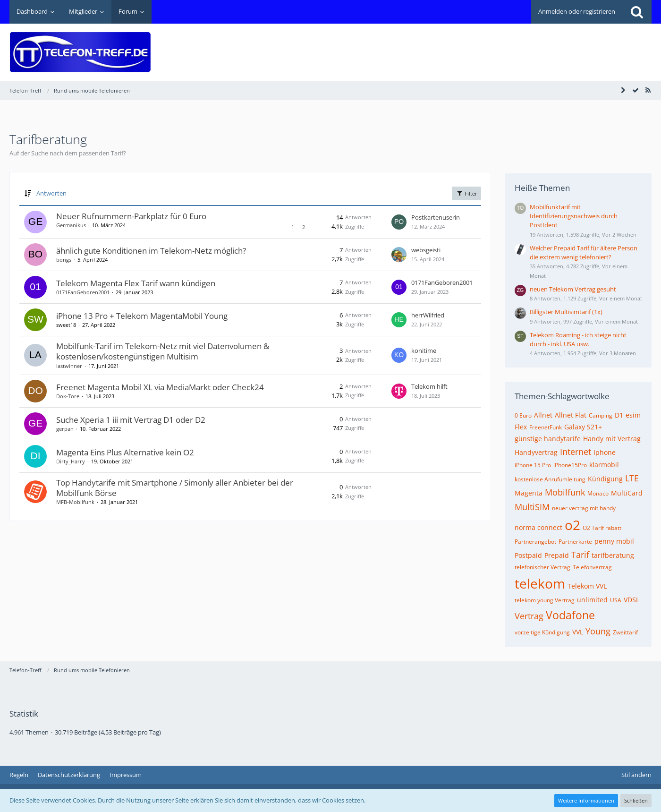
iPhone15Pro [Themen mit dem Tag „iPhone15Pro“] (570, 465)
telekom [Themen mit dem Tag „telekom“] (540, 583)
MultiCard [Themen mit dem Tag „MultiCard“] (627, 493)
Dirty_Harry (71, 461)
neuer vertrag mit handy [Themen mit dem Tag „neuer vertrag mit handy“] (584, 508)
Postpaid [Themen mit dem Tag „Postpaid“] (528, 555)
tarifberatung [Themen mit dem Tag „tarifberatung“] (613, 555)
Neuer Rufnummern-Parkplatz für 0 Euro (131, 216)
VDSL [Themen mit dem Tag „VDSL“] (631, 600)
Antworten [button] (51, 193)
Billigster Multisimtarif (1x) (566, 312)
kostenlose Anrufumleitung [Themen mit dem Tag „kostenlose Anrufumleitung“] (550, 479)
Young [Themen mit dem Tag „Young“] (598, 631)
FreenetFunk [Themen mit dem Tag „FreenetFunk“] (546, 427)
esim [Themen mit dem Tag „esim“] (633, 415)
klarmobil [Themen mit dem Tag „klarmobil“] (604, 465)
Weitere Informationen (586, 800)
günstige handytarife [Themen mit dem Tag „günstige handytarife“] (548, 439)
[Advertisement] (480, 45)
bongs (64, 260)
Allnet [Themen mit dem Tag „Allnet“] (543, 415)
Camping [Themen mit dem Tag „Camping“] (601, 415)
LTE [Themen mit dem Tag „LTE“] (632, 478)
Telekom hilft (429, 386)
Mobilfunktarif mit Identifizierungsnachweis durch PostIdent (574, 216)
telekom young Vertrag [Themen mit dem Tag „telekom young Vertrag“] (545, 600)
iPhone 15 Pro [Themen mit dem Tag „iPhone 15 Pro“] (533, 465)
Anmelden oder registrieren (577, 11)
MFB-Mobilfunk (75, 502)
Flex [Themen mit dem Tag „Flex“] (521, 427)
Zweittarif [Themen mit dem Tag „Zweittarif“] (625, 632)
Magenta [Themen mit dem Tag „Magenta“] (529, 493)
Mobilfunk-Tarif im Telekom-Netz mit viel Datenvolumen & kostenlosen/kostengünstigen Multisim (163, 351)
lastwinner (69, 366)
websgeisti (426, 250)
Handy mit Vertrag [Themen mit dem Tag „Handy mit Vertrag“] (612, 439)
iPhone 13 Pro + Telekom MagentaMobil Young (142, 316)
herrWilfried (428, 315)
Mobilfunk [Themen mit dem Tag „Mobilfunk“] (565, 492)
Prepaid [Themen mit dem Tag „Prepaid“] (557, 555)
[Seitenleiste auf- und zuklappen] (623, 90)
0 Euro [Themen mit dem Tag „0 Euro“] (523, 415)
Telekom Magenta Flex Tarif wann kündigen (136, 283)
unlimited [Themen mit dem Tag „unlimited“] (592, 600)
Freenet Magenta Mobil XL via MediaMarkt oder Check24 (160, 387)
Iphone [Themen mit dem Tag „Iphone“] (605, 452)
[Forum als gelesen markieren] (636, 90)
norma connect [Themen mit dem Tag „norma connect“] (538, 527)
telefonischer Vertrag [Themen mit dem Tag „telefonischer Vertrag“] (542, 567)
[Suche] (637, 12)
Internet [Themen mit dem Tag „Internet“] (576, 452)
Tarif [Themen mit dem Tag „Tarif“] (580, 555)
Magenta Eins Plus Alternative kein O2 (125, 452)
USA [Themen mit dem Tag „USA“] (616, 600)
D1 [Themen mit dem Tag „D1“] (619, 415)
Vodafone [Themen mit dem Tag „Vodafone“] (570, 615)
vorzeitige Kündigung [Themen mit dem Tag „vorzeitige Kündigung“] (542, 632)
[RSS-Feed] (648, 90)
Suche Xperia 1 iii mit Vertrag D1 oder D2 (131, 420)
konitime (424, 350)
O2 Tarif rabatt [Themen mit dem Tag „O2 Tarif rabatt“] (602, 528)
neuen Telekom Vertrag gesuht (573, 289)
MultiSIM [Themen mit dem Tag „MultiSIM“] (532, 507)
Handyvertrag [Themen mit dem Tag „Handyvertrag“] (536, 452)
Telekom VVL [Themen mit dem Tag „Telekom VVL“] (587, 586)
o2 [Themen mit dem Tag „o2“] (572, 525)
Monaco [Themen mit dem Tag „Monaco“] (598, 493)
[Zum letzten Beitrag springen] (399, 222)
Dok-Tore (68, 396)
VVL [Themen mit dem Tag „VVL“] (578, 632)
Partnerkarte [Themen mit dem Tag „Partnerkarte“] (575, 542)
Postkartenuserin (436, 217)
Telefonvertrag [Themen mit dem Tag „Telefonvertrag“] (592, 567)
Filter (466, 193)
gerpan (65, 429)
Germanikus (71, 225)
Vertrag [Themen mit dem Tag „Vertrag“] (529, 616)
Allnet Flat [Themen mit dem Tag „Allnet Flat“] (571, 415)
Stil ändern (636, 775)
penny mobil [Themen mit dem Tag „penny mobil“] (614, 541)
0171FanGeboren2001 (83, 292)
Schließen (636, 800)
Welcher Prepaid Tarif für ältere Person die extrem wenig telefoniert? (584, 252)
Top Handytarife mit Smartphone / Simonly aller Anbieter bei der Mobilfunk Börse (175, 488)
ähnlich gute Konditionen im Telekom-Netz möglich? (151, 251)
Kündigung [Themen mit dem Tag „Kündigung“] (605, 479)
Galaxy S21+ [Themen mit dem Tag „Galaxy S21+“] (583, 427)
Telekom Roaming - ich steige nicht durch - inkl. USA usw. (578, 339)
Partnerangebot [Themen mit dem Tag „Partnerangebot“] (535, 542)
